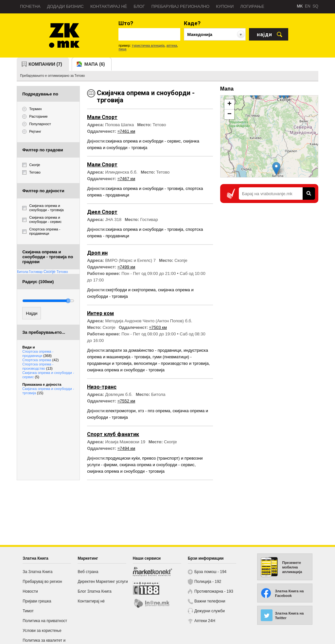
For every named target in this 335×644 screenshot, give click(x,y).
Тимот (28, 611)
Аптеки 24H (205, 621)
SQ (315, 6)
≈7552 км (126, 401)
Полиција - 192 (208, 582)
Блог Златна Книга (94, 591)
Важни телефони (210, 601)
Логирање (252, 6)
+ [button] (229, 104)
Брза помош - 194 (210, 572)
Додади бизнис (65, 6)
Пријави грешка (37, 601)
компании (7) (45, 64)
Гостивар (36, 272)
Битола (23, 272)
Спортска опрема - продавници (38, 354)
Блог (139, 6)
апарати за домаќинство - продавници (143, 350)
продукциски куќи (123, 458)
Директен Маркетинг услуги (103, 582)
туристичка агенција (148, 46)
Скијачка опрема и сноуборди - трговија (48, 391)
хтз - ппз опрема (154, 411)
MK (300, 6)
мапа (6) (95, 64)
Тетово (62, 272)
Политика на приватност (45, 621)
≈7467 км (126, 179)
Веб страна (88, 572)
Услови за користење (42, 631)
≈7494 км (126, 448)
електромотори (121, 411)
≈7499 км (126, 267)
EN (308, 6)
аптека (172, 46)
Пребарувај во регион (42, 582)
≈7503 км (158, 327)
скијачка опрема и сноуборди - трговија (144, 188)
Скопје (50, 272)
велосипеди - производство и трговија (171, 363)
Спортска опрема (40, 360)
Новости (30, 591)
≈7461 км (126, 131)
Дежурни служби (210, 611)
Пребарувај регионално (180, 6)
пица (122, 49)
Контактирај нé (109, 6)
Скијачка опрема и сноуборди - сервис (48, 375)
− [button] (229, 114)
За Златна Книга (37, 572)
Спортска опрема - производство (38, 366)
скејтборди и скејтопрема (131, 290)
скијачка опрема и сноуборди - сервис (143, 141)
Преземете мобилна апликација (292, 567)
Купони (225, 6)
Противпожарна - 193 (214, 591)
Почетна (30, 6)
